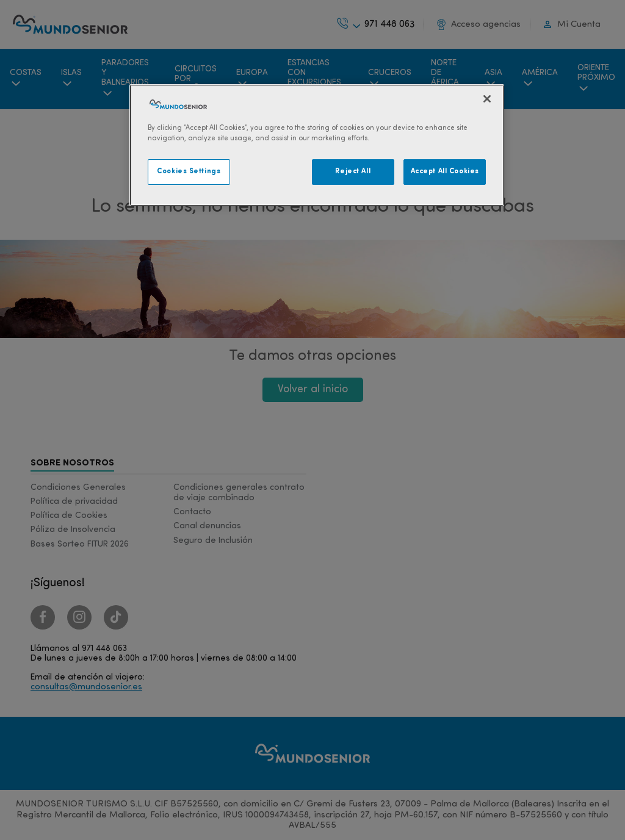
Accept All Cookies (445, 171)
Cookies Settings (189, 171)
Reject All (353, 171)
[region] (317, 145)
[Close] (487, 99)
